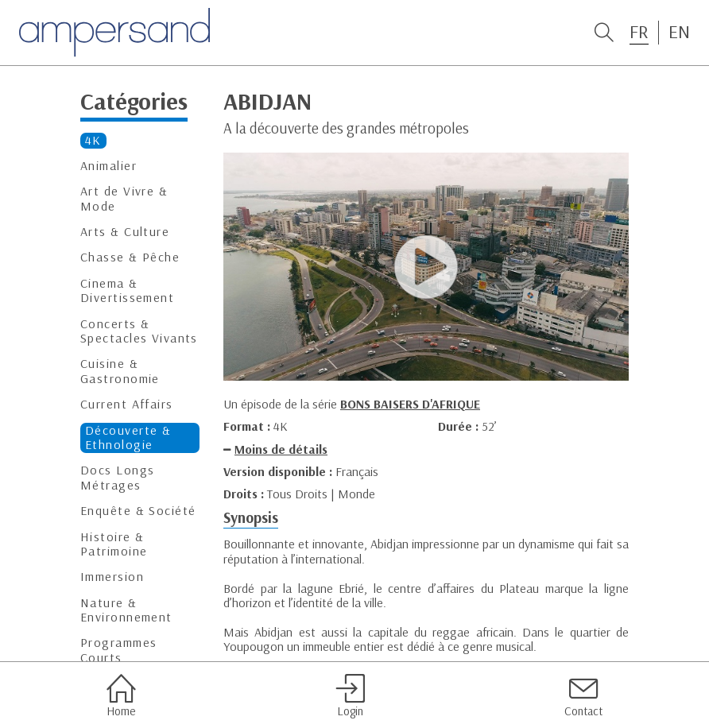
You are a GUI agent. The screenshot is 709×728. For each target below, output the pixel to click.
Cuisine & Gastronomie (120, 371)
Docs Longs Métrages (117, 477)
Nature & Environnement (126, 610)
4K (93, 140)
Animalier (108, 166)
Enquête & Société (138, 511)
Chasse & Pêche (130, 257)
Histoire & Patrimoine (114, 544)
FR (639, 32)
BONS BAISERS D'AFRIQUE (410, 404)
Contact (583, 695)
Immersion (112, 577)
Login (350, 695)
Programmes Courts (118, 650)
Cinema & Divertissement (127, 290)
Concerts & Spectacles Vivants (139, 331)
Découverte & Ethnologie (128, 438)
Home (121, 695)
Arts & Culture (125, 232)
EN (679, 32)
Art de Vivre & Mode (124, 198)
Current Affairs (127, 404)
